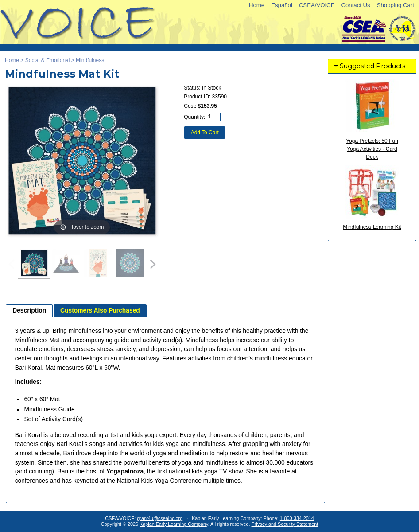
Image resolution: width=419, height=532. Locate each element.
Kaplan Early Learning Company (174, 524)
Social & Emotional (48, 60)
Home (257, 5)
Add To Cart (205, 133)
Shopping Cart (396, 5)
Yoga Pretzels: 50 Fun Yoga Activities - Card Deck (372, 149)
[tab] (29, 311)
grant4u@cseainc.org (160, 518)
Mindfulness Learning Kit (372, 227)
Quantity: (194, 117)
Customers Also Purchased (100, 311)
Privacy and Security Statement (285, 524)
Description (29, 311)
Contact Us (355, 5)
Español (282, 5)
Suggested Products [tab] (369, 66)
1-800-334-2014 (297, 518)
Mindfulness (90, 60)
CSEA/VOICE (317, 5)
